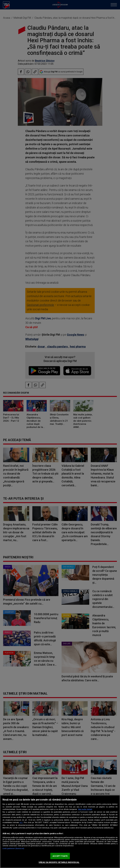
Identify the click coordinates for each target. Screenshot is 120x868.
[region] (60, 832)
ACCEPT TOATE (60, 856)
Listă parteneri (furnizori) (13, 849)
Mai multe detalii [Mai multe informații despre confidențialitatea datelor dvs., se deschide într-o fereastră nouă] (85, 809)
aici (21, 822)
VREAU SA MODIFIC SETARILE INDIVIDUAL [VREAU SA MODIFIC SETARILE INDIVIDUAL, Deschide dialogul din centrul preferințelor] (59, 862)
